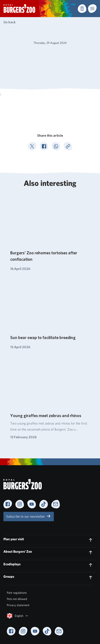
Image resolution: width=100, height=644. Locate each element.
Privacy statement (18, 605)
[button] (92, 9)
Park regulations (17, 593)
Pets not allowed (17, 599)
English (18, 616)
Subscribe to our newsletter (29, 516)
